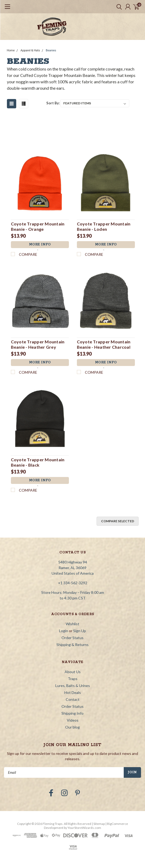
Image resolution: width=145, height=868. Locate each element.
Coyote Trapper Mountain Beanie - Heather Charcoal (104, 344)
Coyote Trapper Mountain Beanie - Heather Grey (38, 344)
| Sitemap (98, 824)
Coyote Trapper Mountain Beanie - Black (38, 462)
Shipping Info (72, 713)
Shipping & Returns (72, 645)
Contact (73, 699)
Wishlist (72, 624)
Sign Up (80, 631)
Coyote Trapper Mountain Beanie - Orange (38, 226)
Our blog (72, 727)
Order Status (72, 638)
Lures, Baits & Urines (73, 686)
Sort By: (53, 103)
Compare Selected (118, 521)
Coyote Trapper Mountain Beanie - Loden (104, 226)
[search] (118, 7)
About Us (73, 672)
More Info (40, 244)
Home (11, 50)
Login (64, 631)
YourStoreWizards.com (84, 828)
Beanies (51, 50)
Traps (73, 679)
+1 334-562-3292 (73, 583)
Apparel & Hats (30, 50)
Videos (73, 720)
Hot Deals (73, 692)
